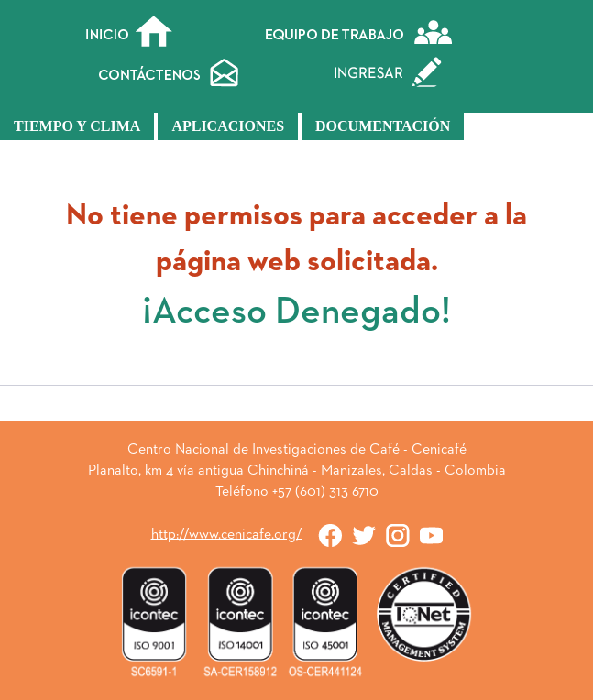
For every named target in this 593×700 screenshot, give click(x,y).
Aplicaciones (228, 126)
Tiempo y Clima (77, 126)
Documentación (383, 126)
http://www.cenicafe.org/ (227, 534)
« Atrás (297, 410)
